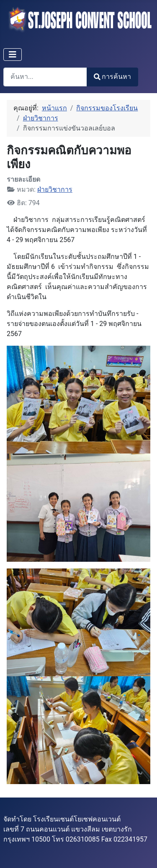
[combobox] (45, 77)
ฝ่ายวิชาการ (55, 189)
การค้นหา (112, 77)
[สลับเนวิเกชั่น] (13, 55)
